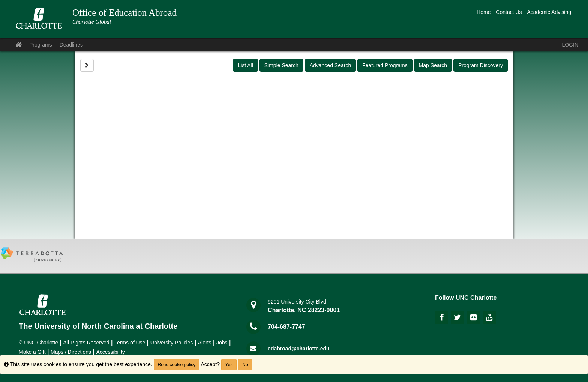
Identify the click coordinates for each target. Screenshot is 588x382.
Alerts (205, 343)
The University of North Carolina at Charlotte (98, 326)
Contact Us (509, 12)
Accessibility (111, 352)
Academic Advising (549, 12)
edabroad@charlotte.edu (299, 349)
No (245, 365)
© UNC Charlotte (38, 343)
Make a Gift (32, 352)
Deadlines (71, 45)
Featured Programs (385, 65)
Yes (229, 365)
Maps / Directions (71, 352)
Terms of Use (130, 343)
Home (484, 12)
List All (245, 65)
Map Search (433, 65)
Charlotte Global (92, 22)
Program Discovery (481, 65)
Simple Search (281, 65)
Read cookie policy (177, 365)
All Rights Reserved (86, 343)
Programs (41, 45)
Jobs (222, 343)
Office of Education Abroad (124, 13)
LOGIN (570, 45)
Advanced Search (331, 65)
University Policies (172, 343)
